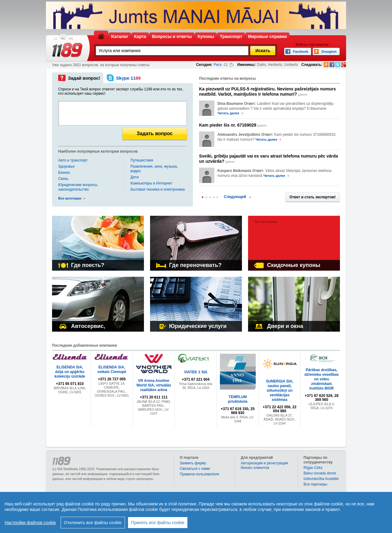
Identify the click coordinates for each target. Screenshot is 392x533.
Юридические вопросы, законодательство (78, 187)
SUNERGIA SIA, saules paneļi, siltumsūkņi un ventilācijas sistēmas (280, 390)
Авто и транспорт (73, 160)
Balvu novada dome (320, 473)
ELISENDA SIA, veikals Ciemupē (112, 369)
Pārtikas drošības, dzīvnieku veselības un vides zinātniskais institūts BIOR (322, 379)
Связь (63, 179)
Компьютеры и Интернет (151, 183)
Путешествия (142, 160)
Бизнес (64, 173)
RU (63, 39)
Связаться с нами (195, 469)
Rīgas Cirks (313, 468)
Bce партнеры (315, 484)
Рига (218, 65)
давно (268, 91)
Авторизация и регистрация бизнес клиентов (264, 465)
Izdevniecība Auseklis (321, 479)
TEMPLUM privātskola (237, 399)
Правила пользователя (199, 474)
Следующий (235, 197)
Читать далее (228, 113)
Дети (135, 177)
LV (56, 39)
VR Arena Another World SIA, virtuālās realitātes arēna (154, 385)
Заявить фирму (193, 463)
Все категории (70, 198)
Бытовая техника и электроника (158, 189)
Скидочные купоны (287, 265)
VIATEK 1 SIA (196, 372)
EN (71, 39)
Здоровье (66, 166)
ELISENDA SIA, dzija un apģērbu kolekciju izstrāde (70, 372)
